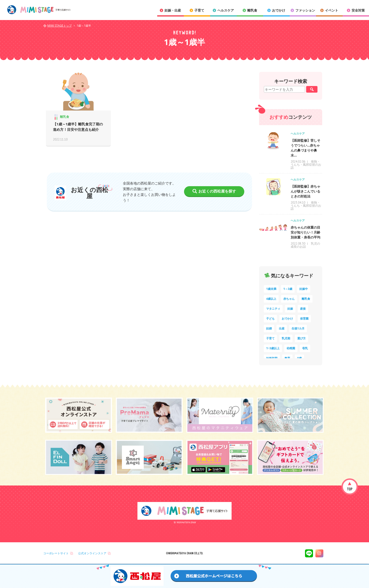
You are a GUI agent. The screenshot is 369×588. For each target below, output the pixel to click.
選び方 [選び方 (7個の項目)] (301, 338)
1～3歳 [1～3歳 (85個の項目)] (288, 289)
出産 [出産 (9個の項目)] (282, 328)
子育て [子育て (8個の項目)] (270, 338)
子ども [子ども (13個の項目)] (270, 319)
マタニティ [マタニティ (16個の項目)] (273, 309)
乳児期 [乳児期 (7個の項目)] (286, 338)
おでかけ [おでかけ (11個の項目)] (287, 319)
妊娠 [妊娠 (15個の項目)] (290, 309)
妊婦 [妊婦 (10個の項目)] (269, 328)
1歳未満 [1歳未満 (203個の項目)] (271, 289)
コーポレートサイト (56, 553)
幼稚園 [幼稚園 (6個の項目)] (291, 348)
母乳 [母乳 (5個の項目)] (305, 348)
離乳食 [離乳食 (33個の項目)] (306, 299)
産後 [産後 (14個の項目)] (303, 309)
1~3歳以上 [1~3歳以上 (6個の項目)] (273, 348)
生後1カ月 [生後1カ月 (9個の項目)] (298, 328)
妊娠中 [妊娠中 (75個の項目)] (304, 289)
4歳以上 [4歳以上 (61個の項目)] (271, 299)
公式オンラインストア (92, 553)
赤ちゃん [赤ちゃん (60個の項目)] (289, 299)
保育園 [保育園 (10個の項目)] (304, 319)
